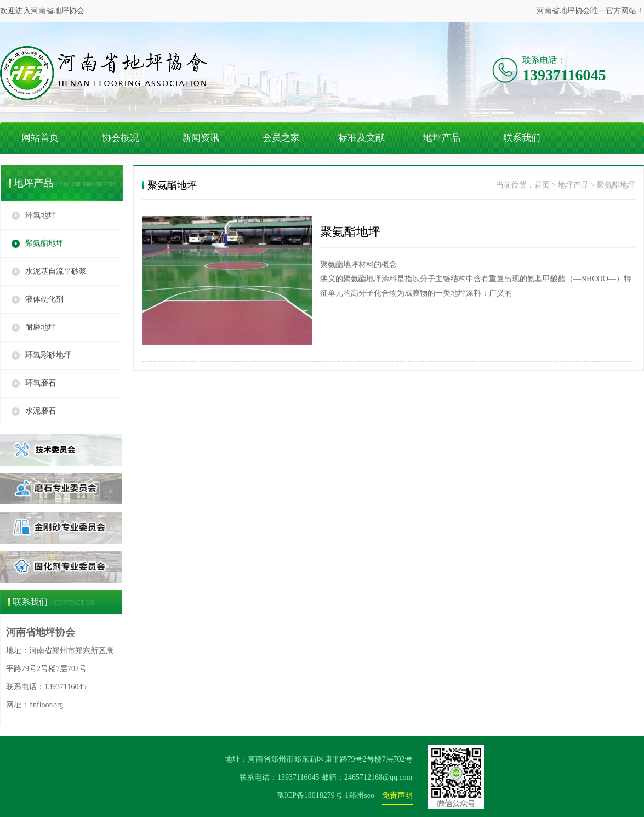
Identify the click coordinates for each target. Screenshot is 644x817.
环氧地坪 (41, 215)
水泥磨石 (41, 411)
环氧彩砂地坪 (48, 355)
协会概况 (121, 138)
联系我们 (522, 138)
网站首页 (40, 138)
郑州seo (361, 795)
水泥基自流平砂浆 (56, 271)
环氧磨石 (41, 383)
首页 (542, 185)
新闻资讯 (201, 138)
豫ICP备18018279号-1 (313, 795)
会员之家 (281, 138)
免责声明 (397, 795)
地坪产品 (442, 138)
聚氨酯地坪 (44, 243)
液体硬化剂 (44, 299)
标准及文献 (361, 138)
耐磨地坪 (41, 327)
